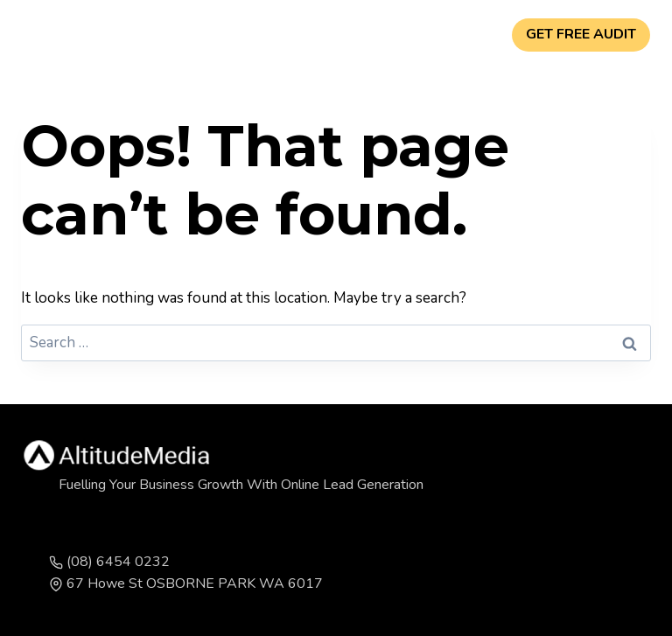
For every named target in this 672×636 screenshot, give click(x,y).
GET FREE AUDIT (581, 34)
